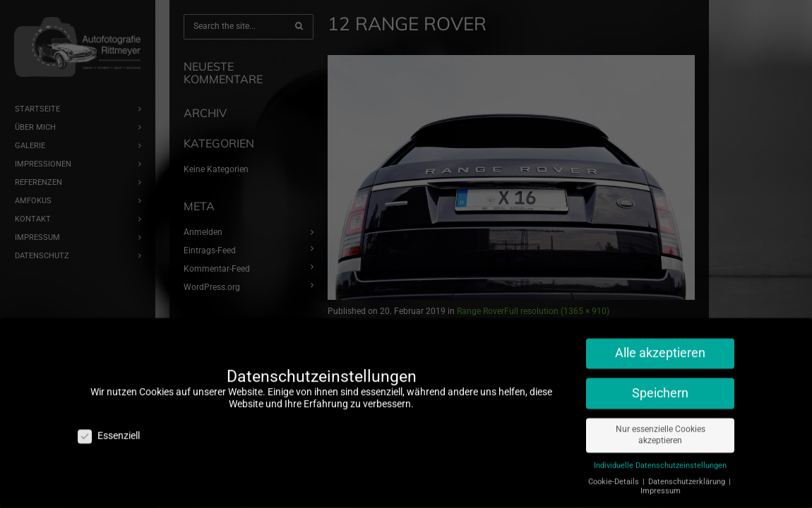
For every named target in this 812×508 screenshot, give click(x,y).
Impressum (661, 485)
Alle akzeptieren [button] (660, 347)
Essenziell (109, 430)
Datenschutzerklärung (688, 476)
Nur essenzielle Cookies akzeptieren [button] (661, 429)
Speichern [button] (660, 387)
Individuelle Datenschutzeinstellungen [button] (660, 460)
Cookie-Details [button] (615, 476)
